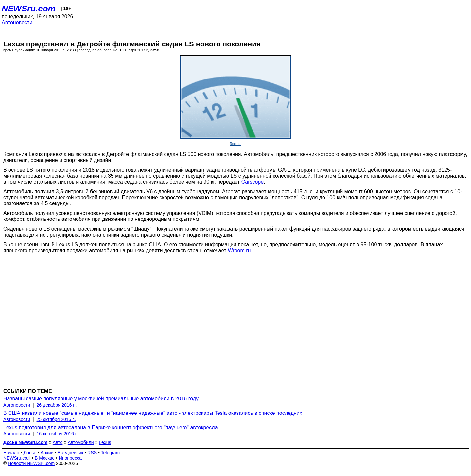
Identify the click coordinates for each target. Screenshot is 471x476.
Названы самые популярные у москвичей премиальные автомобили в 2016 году (101, 399)
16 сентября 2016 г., (58, 434)
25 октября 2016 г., (56, 419)
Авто (58, 442)
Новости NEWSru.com (31, 463)
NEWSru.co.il (17, 458)
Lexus (105, 442)
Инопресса (70, 458)
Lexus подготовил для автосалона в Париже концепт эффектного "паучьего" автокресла (111, 427)
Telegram (111, 453)
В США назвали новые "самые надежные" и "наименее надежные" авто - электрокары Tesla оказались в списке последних (153, 413)
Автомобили (81, 442)
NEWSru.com (29, 9)
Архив (47, 453)
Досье (30, 453)
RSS (92, 453)
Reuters (235, 144)
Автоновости (17, 22)
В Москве (45, 458)
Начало (11, 453)
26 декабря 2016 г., (57, 405)
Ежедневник (70, 453)
